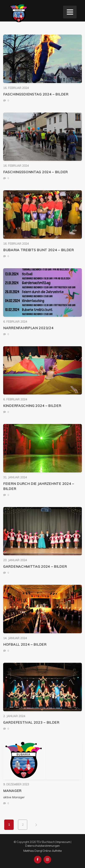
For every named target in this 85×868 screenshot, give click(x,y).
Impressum (63, 842)
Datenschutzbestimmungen (42, 846)
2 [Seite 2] (23, 825)
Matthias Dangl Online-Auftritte (43, 851)
